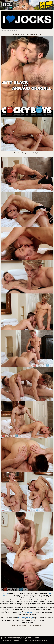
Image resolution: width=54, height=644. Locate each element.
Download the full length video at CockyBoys (27, 625)
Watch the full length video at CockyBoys (27, 153)
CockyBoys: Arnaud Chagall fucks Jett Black (27, 35)
